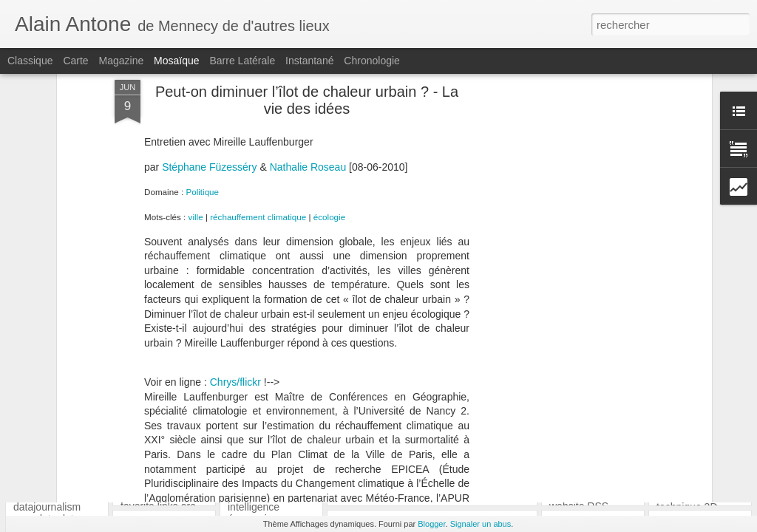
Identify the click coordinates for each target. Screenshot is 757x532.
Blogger (431, 524)
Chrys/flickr (235, 231)
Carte (75, 61)
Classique (30, 61)
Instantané (309, 61)
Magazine (122, 61)
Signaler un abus (481, 524)
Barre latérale (242, 61)
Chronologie (372, 61)
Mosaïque (176, 61)
